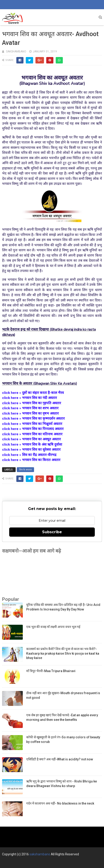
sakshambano (40, 854)
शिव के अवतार (25, 470)
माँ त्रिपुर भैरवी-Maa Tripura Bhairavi (51, 671)
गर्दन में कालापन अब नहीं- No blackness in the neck (60, 803)
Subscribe (52, 532)
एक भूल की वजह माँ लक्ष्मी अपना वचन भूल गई (53, 627)
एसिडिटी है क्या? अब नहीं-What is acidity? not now (60, 759)
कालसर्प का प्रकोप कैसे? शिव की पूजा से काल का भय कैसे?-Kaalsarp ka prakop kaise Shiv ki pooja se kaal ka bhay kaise (63, 653)
